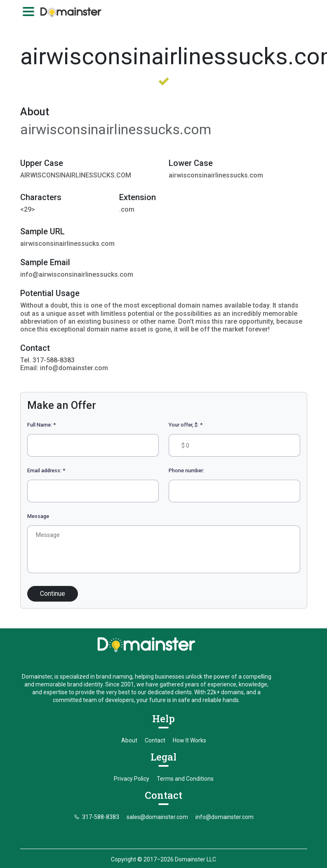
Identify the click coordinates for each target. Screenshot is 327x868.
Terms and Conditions (185, 769)
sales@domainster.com (157, 807)
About (129, 730)
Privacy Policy (132, 769)
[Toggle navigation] (28, 12)
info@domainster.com (225, 807)
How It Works (189, 730)
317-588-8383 (96, 807)
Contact (155, 730)
